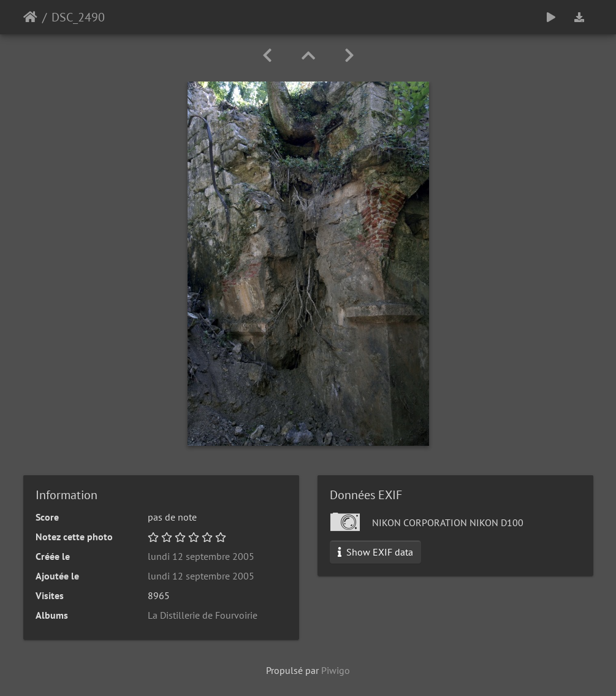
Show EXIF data (375, 552)
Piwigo (336, 670)
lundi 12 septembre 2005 (201, 556)
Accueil (30, 17)
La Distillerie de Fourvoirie (203, 615)
